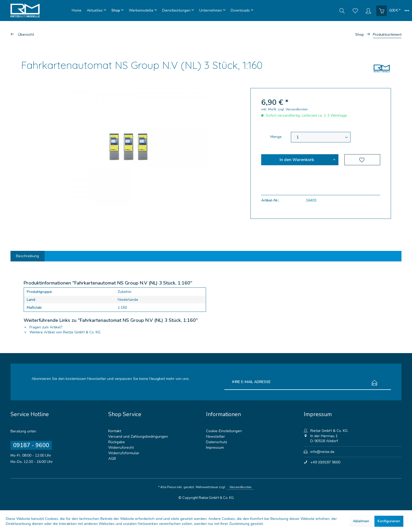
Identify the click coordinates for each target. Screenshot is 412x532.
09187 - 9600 (31, 445)
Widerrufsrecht (121, 448)
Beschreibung (27, 256)
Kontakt (115, 431)
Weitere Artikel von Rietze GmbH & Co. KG (62, 332)
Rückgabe (117, 442)
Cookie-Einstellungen (224, 431)
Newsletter (215, 437)
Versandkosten (240, 487)
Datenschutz (217, 442)
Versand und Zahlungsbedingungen (138, 437)
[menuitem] (77, 11)
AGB (112, 459)
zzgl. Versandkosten (293, 109)
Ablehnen (361, 521)
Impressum (215, 448)
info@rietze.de (322, 452)
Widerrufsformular (124, 453)
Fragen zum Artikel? (43, 327)
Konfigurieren (389, 521)
